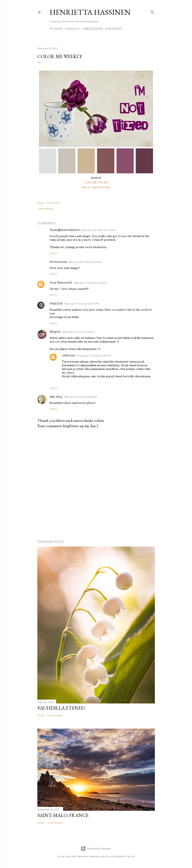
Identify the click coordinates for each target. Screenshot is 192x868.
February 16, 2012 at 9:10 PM (85, 262)
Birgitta (55, 332)
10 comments (55, 823)
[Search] (152, 11)
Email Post (54, 203)
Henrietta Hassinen (90, 12)
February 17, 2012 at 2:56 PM (81, 397)
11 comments (55, 715)
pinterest (114, 29)
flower (50, 209)
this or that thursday (96, 187)
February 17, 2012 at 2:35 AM (90, 283)
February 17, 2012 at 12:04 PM (82, 304)
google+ (72, 29)
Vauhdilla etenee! (61, 708)
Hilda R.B (56, 304)
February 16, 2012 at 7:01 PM (99, 230)
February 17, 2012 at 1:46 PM (78, 332)
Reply (54, 253)
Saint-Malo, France (63, 815)
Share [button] (41, 203)
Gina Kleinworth (61, 283)
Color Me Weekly (96, 182)
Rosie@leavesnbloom (65, 230)
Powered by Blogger (96, 849)
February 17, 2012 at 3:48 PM (94, 356)
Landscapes (93, 29)
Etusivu (56, 29)
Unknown (69, 355)
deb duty (56, 397)
